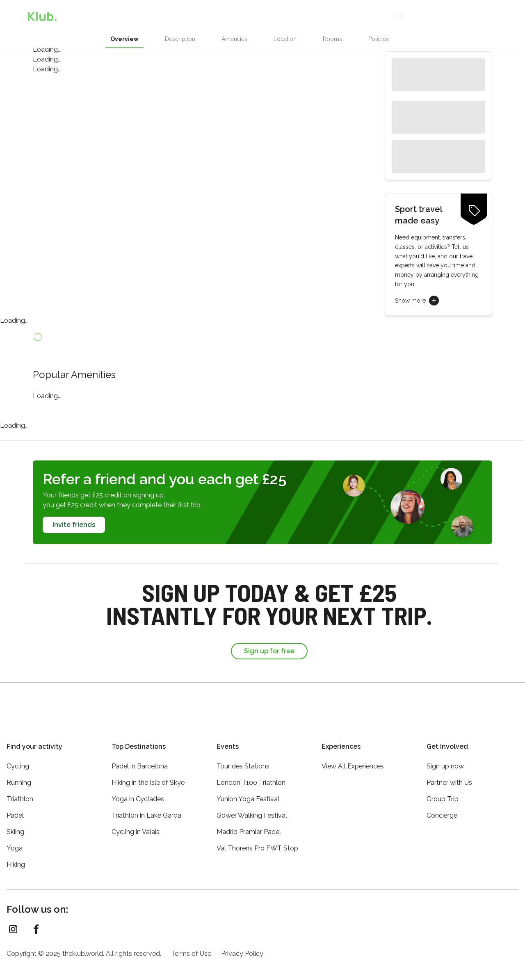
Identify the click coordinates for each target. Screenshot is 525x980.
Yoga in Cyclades (138, 794)
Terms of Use (191, 949)
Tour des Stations (243, 761)
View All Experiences (353, 761)
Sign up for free (269, 651)
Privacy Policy (242, 949)
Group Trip (443, 794)
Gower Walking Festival (252, 810)
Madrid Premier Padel (249, 827)
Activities (242, 16)
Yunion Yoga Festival (248, 794)
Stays (206, 16)
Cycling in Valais (136, 827)
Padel (15, 810)
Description (180, 39)
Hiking (16, 860)
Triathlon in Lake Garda (146, 810)
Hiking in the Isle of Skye (148, 778)
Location (285, 39)
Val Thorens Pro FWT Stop (257, 843)
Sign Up (455, 16)
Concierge (285, 16)
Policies (379, 39)
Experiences (170, 16)
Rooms (332, 39)
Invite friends (74, 525)
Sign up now (445, 761)
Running (19, 778)
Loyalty (322, 16)
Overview (124, 39)
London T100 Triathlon (251, 778)
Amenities (234, 39)
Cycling (18, 761)
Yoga (15, 843)
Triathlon (20, 794)
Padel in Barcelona (140, 761)
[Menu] (510, 16)
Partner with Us (449, 778)
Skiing (15, 827)
